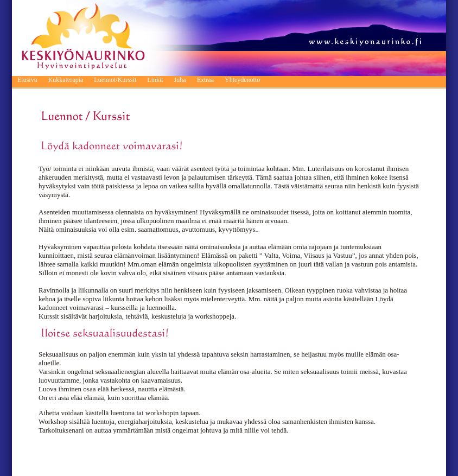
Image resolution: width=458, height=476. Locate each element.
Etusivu (27, 80)
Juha (180, 80)
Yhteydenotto (242, 80)
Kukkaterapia (66, 80)
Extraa (205, 80)
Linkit (155, 80)
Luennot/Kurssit (115, 80)
